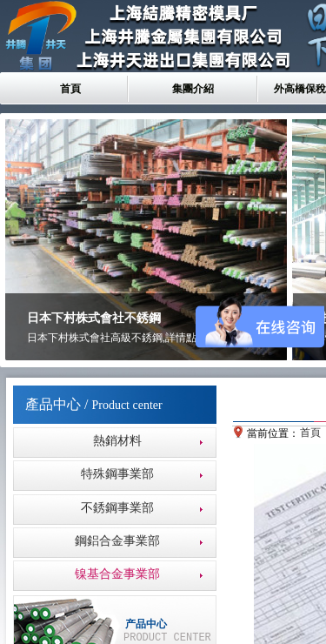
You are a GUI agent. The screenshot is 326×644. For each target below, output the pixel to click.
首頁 (70, 89)
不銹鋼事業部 (117, 508)
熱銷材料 (117, 441)
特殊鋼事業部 (117, 474)
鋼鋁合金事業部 (117, 541)
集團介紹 (193, 89)
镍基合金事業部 (117, 574)
